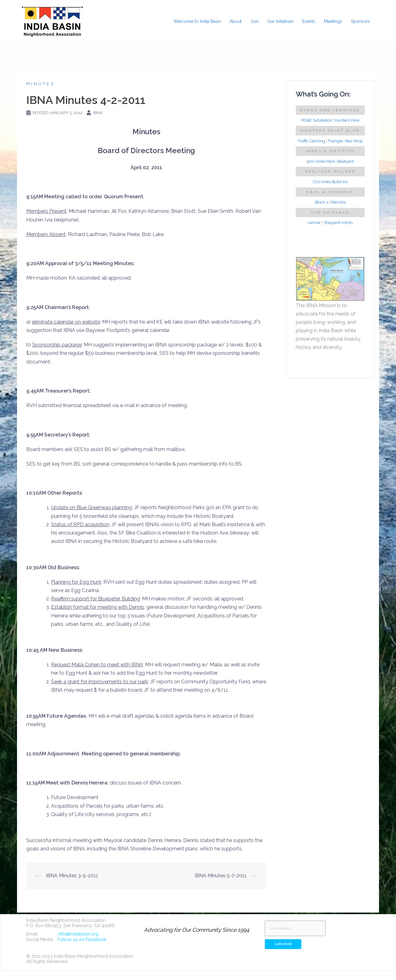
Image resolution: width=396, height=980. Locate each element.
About (236, 21)
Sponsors (360, 21)
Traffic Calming (312, 141)
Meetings (333, 21)
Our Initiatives (280, 21)
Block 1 (321, 202)
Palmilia (338, 202)
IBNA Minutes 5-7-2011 (221, 876)
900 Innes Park (321, 161)
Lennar (314, 223)
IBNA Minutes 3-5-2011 (72, 876)
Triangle (335, 141)
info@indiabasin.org (78, 934)
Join (254, 21)
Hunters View (347, 120)
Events (309, 21)
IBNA (98, 113)
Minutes (41, 84)
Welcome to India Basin (197, 21)
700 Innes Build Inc (330, 182)
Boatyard (346, 161)
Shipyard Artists (338, 223)
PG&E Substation (317, 120)
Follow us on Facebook (82, 939)
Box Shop (354, 141)
